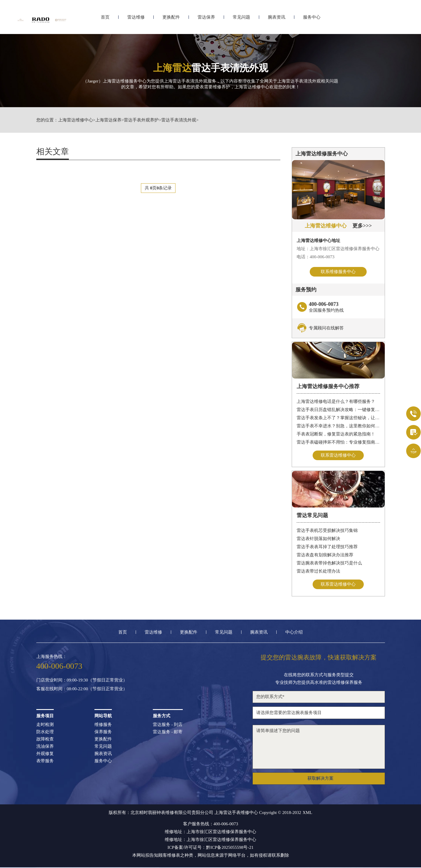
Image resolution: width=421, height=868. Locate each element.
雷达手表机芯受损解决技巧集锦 (327, 531)
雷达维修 (136, 20)
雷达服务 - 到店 (168, 725)
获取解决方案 (320, 779)
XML (307, 813)
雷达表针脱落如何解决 (318, 539)
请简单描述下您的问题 (319, 747)
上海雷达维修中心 (76, 120)
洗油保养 (45, 747)
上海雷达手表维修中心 (236, 813)
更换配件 (171, 20)
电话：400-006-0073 (316, 257)
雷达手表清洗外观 (179, 120)
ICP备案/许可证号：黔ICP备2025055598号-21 (211, 848)
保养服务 (103, 732)
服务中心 (312, 20)
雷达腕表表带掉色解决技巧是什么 (329, 564)
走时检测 (45, 725)
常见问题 (241, 20)
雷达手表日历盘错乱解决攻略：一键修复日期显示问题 (338, 410)
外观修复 (45, 754)
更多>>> (362, 226)
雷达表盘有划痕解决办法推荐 (325, 555)
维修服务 (103, 725)
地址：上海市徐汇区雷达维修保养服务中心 (338, 249)
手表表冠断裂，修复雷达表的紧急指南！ (336, 434)
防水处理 (45, 732)
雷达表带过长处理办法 (318, 572)
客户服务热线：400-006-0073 (211, 825)
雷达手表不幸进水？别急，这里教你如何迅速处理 (338, 426)
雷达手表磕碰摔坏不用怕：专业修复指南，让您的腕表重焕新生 (338, 442)
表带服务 (45, 762)
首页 (105, 20)
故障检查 (45, 740)
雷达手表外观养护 (141, 120)
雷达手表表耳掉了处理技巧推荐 (327, 547)
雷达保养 (206, 20)
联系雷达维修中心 (338, 455)
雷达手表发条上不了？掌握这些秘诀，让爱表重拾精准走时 (338, 418)
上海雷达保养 (108, 120)
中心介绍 (294, 633)
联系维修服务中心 (338, 272)
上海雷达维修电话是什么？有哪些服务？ (336, 402)
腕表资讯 (277, 20)
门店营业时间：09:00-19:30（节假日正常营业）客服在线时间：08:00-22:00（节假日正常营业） (82, 685)
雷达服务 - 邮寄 (168, 732)
